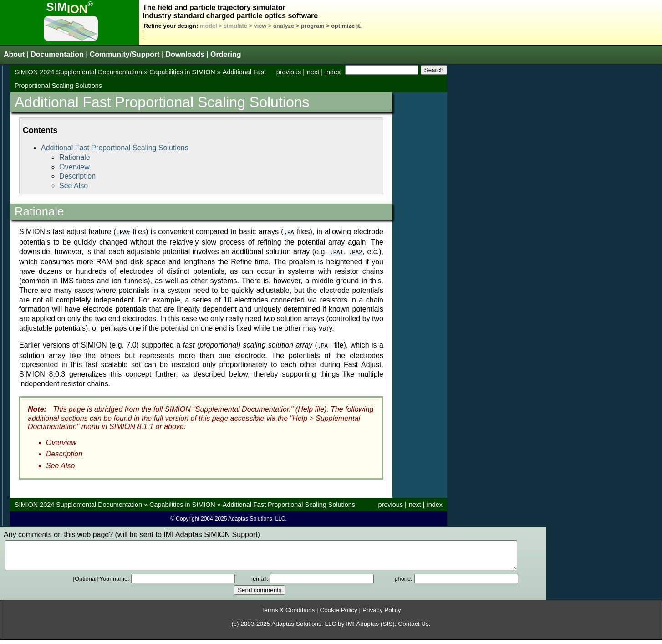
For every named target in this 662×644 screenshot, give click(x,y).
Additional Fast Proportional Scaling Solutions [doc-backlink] (162, 102)
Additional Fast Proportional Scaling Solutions (115, 148)
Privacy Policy (382, 614)
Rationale (75, 157)
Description (77, 176)
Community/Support (125, 54)
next (313, 72)
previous (289, 72)
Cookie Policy (338, 614)
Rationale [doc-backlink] (39, 211)
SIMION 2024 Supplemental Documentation (78, 72)
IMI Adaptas (362, 628)
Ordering (226, 54)
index (333, 72)
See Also (74, 186)
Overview (74, 167)
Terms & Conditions (288, 614)
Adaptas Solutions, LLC (304, 628)
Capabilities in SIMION (182, 72)
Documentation (57, 54)
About (14, 54)
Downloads (185, 54)
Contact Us (413, 628)
